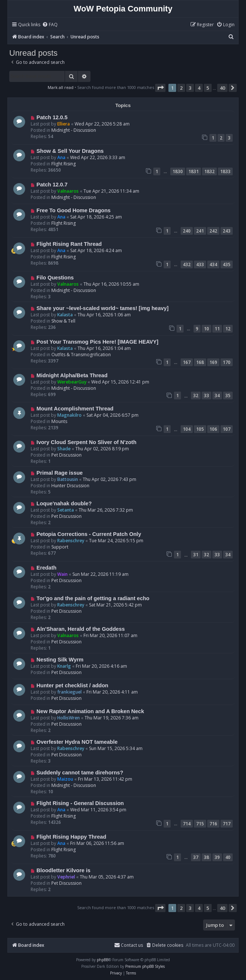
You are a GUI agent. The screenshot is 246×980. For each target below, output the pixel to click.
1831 (194, 171)
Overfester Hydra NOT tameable (77, 742)
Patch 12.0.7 (52, 185)
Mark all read (61, 87)
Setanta (66, 510)
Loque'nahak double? (64, 503)
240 (187, 231)
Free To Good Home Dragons (74, 210)
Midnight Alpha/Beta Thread (72, 375)
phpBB (102, 960)
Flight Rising (64, 164)
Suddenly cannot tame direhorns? (80, 773)
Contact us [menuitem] (129, 945)
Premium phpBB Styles (145, 966)
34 (217, 396)
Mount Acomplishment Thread (75, 409)
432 (187, 264)
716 (213, 824)
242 (213, 231)
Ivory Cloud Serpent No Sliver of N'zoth (86, 442)
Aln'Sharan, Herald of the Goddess (81, 629)
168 (200, 362)
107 (227, 429)
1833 (225, 171)
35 (228, 396)
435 (227, 264)
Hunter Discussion (70, 486)
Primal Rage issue (60, 473)
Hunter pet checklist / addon (72, 685)
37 (196, 857)
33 (206, 396)
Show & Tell (63, 321)
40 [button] (222, 88)
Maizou (65, 779)
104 (187, 429)
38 (206, 857)
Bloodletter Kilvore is (64, 870)
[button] (160, 88)
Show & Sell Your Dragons (70, 151)
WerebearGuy (72, 382)
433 (200, 264)
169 (213, 362)
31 (196, 555)
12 (228, 329)
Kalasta (65, 315)
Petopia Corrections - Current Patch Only (89, 534)
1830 (178, 171)
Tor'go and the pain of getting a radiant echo (93, 598)
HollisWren (69, 718)
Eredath (47, 568)
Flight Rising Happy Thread (71, 837)
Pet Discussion (66, 455)
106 (213, 429)
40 (228, 857)
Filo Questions (55, 278)
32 (196, 396)
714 (187, 824)
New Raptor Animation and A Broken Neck (90, 711)
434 (213, 264)
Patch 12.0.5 (52, 117)
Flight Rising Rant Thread (69, 244)
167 (187, 362)
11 (217, 329)
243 (227, 231)
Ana (61, 157)
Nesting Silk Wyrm (60, 660)
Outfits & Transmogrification (81, 355)
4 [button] (199, 88)
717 (227, 824)
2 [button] (181, 88)
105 (200, 429)
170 (227, 362)
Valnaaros (68, 191)
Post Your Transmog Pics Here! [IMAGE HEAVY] (98, 342)
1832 (209, 171)
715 (200, 824)
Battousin (68, 479)
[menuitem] (50, 25)
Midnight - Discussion (74, 130)
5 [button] (208, 88)
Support (60, 547)
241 (200, 231)
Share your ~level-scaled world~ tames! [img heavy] (102, 308)
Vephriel (66, 877)
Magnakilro (69, 415)
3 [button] (190, 88)
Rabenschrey (71, 541)
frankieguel (69, 692)
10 (206, 329)
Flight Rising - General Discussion (80, 803)
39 (217, 857)
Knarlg (64, 666)
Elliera (64, 124)
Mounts (59, 421)
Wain (62, 574)
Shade (64, 449)
